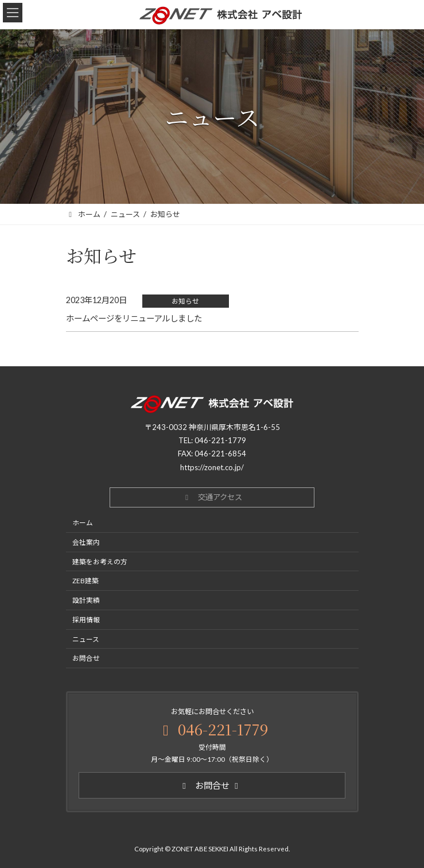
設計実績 (86, 600)
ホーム (83, 523)
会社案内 (86, 542)
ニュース (86, 639)
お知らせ (185, 301)
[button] (212, 498)
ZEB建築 (85, 581)
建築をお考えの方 (100, 561)
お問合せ (86, 658)
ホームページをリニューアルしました (134, 318)
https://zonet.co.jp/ (212, 467)
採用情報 (86, 619)
